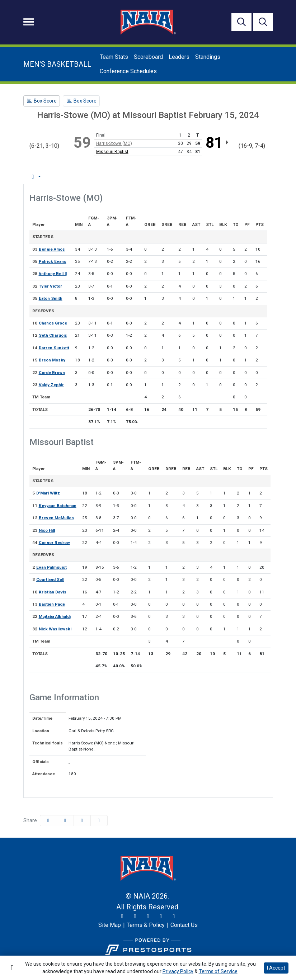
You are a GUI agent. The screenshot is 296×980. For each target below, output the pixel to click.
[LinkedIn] (174, 917)
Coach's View (237, 177)
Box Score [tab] (42, 177)
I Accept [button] (276, 968)
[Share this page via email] (82, 821)
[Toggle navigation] (29, 22)
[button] (99, 821)
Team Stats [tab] (125, 177)
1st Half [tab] (161, 177)
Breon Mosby (52, 360)
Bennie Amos (52, 249)
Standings (208, 57)
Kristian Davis (53, 592)
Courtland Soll (50, 579)
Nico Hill (47, 530)
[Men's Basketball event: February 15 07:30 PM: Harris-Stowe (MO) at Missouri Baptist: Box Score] (42, 101)
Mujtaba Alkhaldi (55, 616)
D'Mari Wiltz (48, 493)
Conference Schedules (128, 71)
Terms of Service (218, 971)
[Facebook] (148, 917)
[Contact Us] (184, 925)
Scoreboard (148, 57)
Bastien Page (52, 604)
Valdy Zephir (51, 385)
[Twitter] (122, 917)
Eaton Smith (51, 298)
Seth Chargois (53, 335)
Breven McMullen (56, 518)
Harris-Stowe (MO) (114, 143)
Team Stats (114, 57)
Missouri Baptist (112, 152)
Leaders (179, 57)
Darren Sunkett (54, 348)
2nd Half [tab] (194, 177)
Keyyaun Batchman (58, 506)
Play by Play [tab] (83, 177)
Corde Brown (52, 373)
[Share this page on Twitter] (65, 821)
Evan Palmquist (51, 567)
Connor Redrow (54, 543)
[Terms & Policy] (146, 925)
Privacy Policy (178, 971)
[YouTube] (161, 917)
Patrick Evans (53, 261)
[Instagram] (135, 917)
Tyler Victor (50, 286)
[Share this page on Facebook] (48, 821)
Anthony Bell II (53, 274)
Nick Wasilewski (55, 629)
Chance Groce (53, 323)
